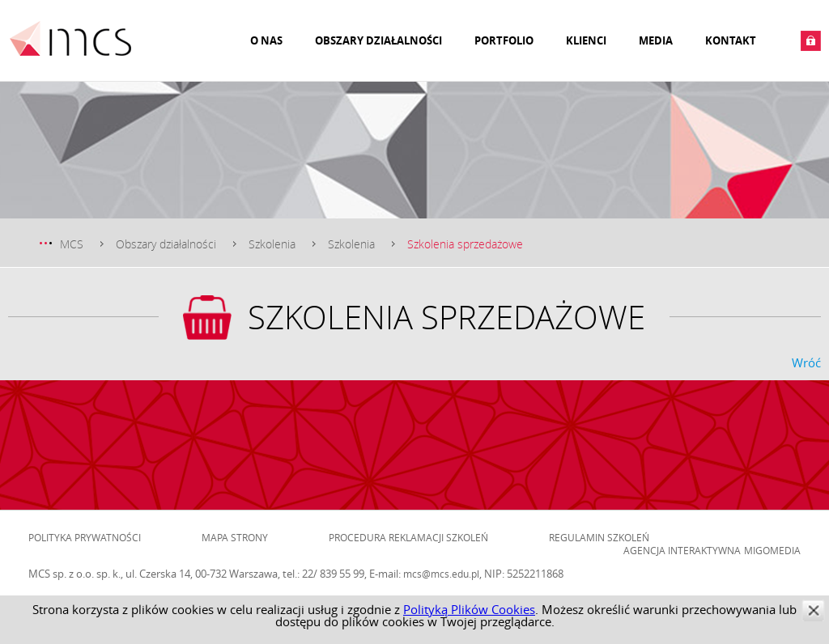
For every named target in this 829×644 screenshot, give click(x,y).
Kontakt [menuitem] (731, 40)
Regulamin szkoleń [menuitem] (599, 537)
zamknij (813, 610)
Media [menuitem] (656, 40)
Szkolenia (272, 244)
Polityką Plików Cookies (469, 609)
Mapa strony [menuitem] (235, 537)
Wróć (806, 362)
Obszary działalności (166, 244)
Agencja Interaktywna (682, 550)
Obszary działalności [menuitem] (378, 40)
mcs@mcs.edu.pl (441, 574)
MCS (72, 244)
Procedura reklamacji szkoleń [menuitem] (408, 537)
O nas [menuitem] (266, 40)
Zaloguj (811, 41)
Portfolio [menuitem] (504, 40)
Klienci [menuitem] (586, 40)
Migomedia (772, 550)
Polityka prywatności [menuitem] (85, 537)
